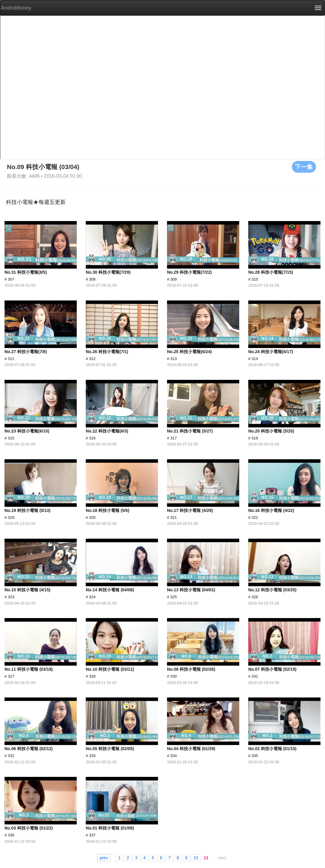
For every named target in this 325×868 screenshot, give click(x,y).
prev (104, 858)
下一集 (304, 167)
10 (196, 858)
